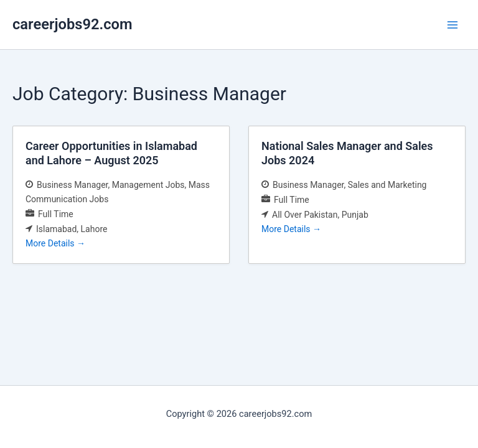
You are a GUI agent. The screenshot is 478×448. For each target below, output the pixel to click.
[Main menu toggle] (452, 25)
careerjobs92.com (73, 24)
